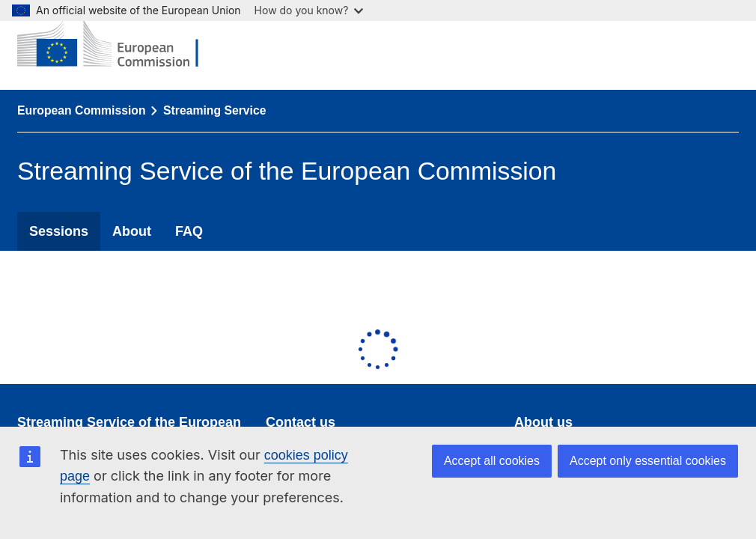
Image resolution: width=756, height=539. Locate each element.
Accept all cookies (492, 461)
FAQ (189, 231)
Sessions (59, 231)
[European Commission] (119, 45)
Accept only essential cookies (648, 461)
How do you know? (309, 10)
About (132, 231)
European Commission (82, 110)
